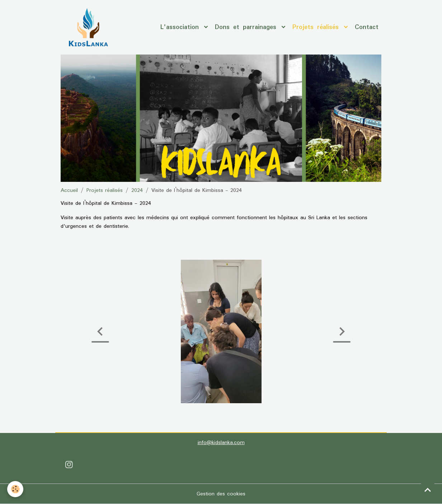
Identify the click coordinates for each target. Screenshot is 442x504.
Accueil (69, 190)
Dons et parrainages (247, 27)
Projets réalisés (317, 27)
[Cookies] (15, 489)
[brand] (90, 27)
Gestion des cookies (221, 494)
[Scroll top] (428, 490)
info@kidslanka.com (221, 443)
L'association (181, 27)
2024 (137, 190)
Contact (367, 27)
